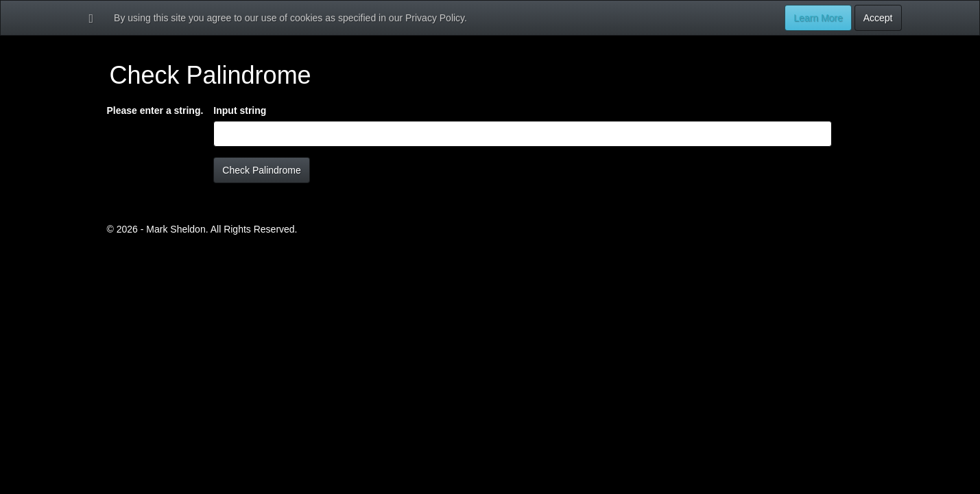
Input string (240, 110)
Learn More (818, 18)
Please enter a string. (155, 110)
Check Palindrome (261, 170)
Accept (878, 18)
